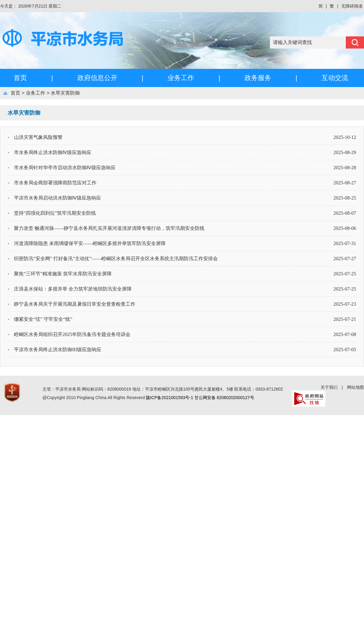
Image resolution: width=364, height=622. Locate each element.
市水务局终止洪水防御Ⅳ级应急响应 (53, 152)
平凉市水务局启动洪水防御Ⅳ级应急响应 (57, 198)
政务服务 (258, 78)
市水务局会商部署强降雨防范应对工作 (55, 183)
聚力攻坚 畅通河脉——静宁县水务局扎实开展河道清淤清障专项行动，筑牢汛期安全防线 (109, 228)
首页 (20, 78)
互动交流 (335, 78)
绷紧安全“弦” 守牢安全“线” (43, 319)
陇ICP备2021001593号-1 (170, 398)
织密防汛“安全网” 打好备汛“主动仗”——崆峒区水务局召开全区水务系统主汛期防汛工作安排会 (116, 259)
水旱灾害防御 (65, 93)
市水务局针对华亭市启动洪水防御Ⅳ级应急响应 (65, 168)
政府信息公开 (97, 78)
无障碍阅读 (352, 6)
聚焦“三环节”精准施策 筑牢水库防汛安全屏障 (63, 274)
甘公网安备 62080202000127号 (224, 398)
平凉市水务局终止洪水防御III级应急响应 (58, 350)
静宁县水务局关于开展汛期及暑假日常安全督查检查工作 (75, 304)
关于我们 (329, 387)
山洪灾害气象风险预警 (38, 137)
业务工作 (181, 78)
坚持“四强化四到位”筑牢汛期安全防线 (55, 213)
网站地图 (356, 387)
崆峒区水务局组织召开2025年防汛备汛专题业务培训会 (72, 334)
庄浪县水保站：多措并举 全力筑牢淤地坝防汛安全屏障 (73, 289)
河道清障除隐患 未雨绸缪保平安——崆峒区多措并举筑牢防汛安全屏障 (90, 243)
